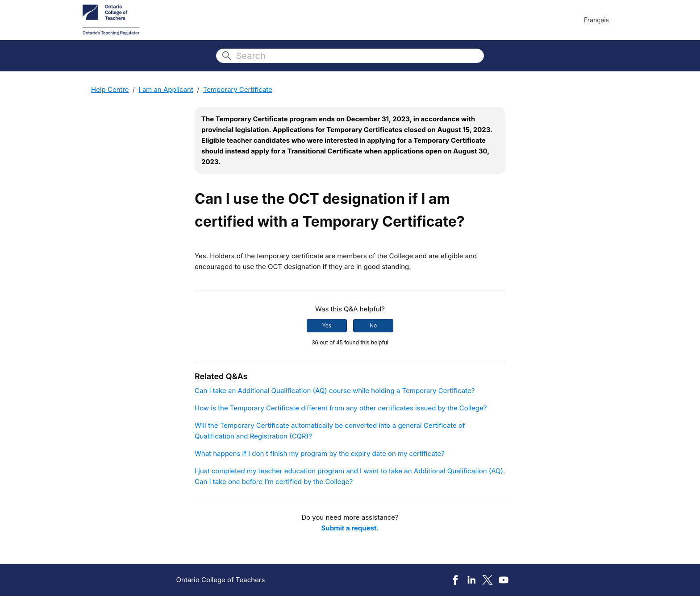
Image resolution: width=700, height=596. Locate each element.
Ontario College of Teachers (221, 580)
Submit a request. (350, 528)
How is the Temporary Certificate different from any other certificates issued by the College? (341, 408)
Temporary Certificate (238, 89)
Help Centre (110, 89)
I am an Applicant (166, 89)
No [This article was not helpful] (373, 325)
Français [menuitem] (596, 20)
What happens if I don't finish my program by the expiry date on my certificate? (320, 453)
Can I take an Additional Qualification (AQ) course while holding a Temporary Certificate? (335, 391)
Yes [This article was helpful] (327, 325)
